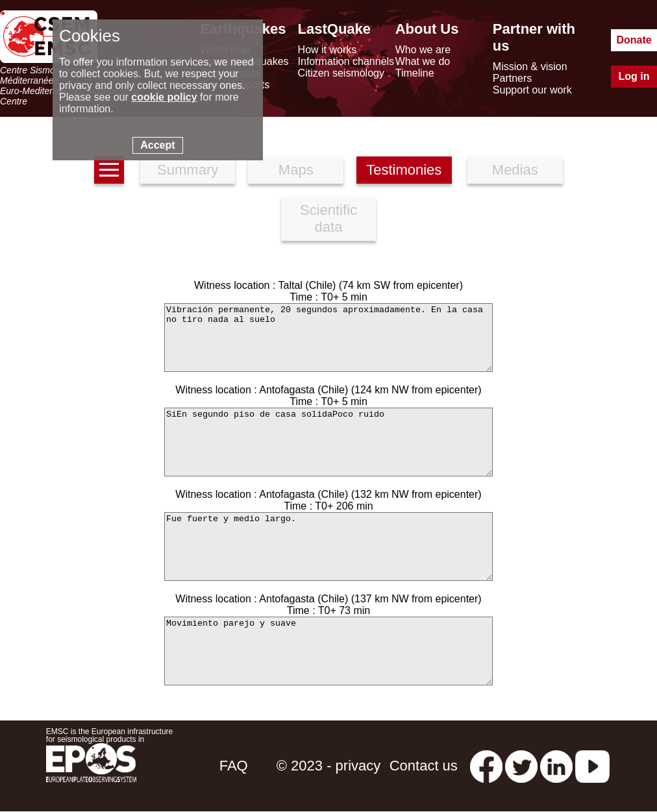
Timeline (415, 73)
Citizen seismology (341, 73)
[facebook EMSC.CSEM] (486, 766)
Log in (634, 76)
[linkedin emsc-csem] (556, 766)
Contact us (424, 766)
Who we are (423, 50)
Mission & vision (530, 67)
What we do (423, 61)
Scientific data (328, 218)
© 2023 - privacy (329, 766)
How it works (328, 50)
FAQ (234, 766)
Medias (515, 170)
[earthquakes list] (109, 170)
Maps (296, 170)
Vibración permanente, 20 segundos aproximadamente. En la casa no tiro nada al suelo (328, 338)
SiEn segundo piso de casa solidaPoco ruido (328, 442)
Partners (512, 78)
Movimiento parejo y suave (328, 651)
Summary (188, 170)
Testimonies (404, 170)
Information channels (346, 61)
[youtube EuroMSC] (592, 766)
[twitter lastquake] (521, 766)
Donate (634, 40)
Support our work (532, 90)
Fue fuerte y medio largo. (328, 547)
